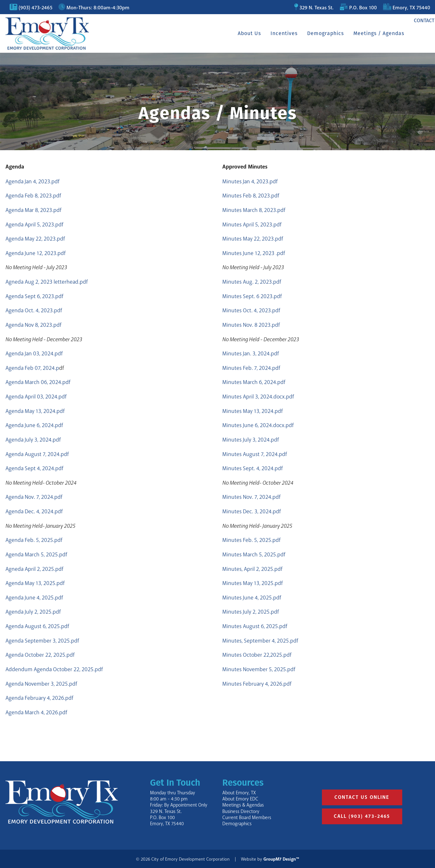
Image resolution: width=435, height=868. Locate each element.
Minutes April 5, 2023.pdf (252, 224)
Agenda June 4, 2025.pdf (34, 598)
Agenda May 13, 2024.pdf (35, 411)
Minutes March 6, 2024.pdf (254, 382)
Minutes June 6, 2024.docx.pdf (258, 425)
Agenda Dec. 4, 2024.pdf (34, 511)
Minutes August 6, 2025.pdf (255, 626)
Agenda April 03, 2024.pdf (36, 397)
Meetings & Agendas (243, 805)
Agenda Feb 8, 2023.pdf (33, 196)
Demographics (317, 33)
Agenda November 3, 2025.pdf (41, 684)
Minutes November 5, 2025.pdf (259, 669)
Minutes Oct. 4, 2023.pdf (251, 310)
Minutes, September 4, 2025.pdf (260, 641)
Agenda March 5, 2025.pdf (36, 554)
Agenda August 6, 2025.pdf (37, 626)
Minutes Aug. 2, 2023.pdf (252, 282)
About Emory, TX (239, 793)
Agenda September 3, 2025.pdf (42, 641)
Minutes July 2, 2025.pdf (251, 612)
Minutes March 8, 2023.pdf (254, 210)
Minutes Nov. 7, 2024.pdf (251, 497)
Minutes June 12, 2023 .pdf (254, 253)
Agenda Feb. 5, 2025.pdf (34, 540)
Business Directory (241, 812)
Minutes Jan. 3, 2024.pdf (251, 353)
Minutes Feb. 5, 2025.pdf (251, 540)
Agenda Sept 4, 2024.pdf (34, 468)
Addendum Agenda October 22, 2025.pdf (54, 669)
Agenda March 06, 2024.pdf (38, 382)
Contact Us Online (362, 797)
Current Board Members (247, 818)
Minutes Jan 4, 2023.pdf (250, 181)
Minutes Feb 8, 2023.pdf (251, 196)
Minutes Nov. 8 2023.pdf (251, 325)
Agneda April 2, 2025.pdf (34, 569)
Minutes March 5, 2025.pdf (254, 554)
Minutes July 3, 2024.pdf (251, 440)
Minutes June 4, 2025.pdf (252, 598)
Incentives (275, 33)
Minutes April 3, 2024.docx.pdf (258, 397)
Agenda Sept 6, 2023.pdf (34, 296)
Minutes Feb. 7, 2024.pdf (251, 368)
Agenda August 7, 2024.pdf (37, 454)
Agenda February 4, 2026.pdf (39, 698)
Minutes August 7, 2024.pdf (255, 454)
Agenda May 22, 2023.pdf (35, 239)
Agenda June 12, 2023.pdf (36, 253)
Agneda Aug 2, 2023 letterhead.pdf (47, 282)
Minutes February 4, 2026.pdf (257, 684)
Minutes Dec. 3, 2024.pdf (252, 511)
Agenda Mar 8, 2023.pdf (33, 210)
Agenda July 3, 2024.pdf (33, 440)
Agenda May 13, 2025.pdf (35, 583)
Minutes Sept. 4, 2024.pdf (253, 468)
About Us (241, 33)
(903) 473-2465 (36, 8)
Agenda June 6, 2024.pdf (34, 425)
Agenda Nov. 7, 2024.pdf (34, 497)
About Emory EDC (240, 799)
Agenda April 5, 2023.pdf (34, 224)
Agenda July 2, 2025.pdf (33, 612)
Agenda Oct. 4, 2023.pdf (34, 310)
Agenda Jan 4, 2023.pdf (32, 181)
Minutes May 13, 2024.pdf (253, 411)
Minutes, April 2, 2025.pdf (252, 569)
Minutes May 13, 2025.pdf (253, 583)
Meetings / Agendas (370, 33)
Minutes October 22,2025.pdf (257, 655)
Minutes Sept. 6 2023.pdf (252, 296)
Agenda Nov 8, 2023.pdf (33, 325)
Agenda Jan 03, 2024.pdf (34, 353)
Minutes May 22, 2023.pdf (253, 239)
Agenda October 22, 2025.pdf (40, 655)
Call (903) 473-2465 (362, 816)
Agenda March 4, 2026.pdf (36, 712)
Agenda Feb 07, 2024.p (32, 368)
